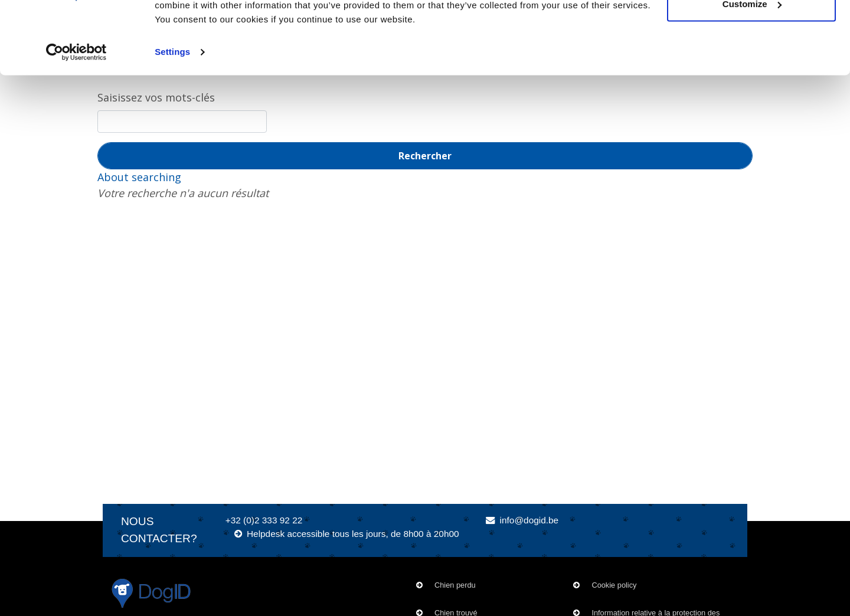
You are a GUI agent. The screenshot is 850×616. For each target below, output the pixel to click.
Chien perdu (455, 585)
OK (752, 31)
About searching (139, 177)
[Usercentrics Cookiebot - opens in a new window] (76, 118)
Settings (172, 118)
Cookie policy (614, 585)
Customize (752, 70)
